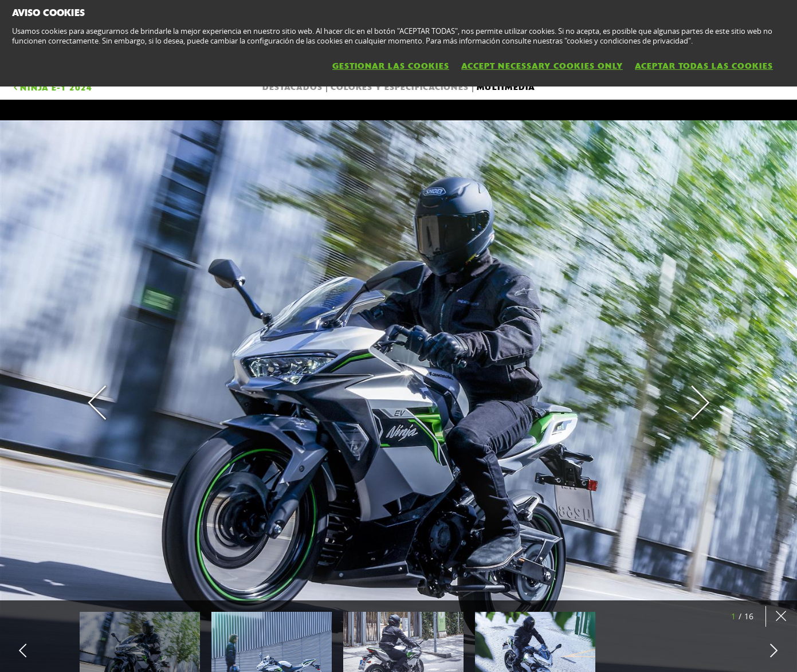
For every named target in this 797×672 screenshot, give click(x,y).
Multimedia (506, 87)
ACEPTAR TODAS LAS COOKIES (704, 66)
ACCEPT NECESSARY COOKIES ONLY (542, 66)
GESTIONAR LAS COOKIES (391, 66)
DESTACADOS (293, 87)
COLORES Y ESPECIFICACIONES (400, 87)
